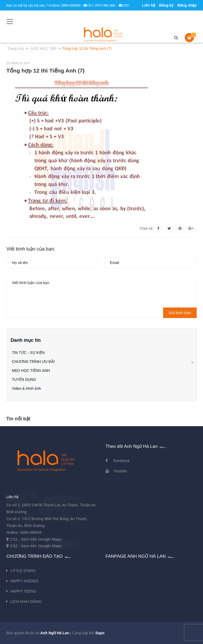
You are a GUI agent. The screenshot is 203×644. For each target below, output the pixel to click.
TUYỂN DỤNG (24, 379)
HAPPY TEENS (23, 591)
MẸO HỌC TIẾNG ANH (31, 371)
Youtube (120, 471)
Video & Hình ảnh (26, 388)
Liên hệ (149, 5)
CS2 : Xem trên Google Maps (36, 546)
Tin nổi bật (18, 419)
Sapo (100, 633)
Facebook (121, 461)
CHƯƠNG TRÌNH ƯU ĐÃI (33, 362)
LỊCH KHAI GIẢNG (26, 602)
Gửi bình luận (180, 313)
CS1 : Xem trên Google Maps (36, 539)
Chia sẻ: (147, 228)
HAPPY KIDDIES (24, 581)
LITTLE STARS (23, 571)
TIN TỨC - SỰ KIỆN (28, 353)
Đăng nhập (187, 5)
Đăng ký (166, 5)
